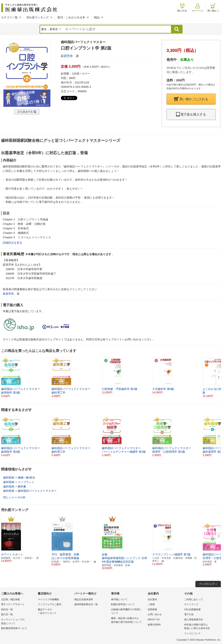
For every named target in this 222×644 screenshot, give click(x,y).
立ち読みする (25, 112)
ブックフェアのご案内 (50, 604)
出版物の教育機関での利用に (128, 612)
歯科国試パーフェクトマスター (37, 491)
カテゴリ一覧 (9, 17)
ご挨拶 (151, 604)
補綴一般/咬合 (26, 478)
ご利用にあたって (194, 599)
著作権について (119, 599)
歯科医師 (9, 478)
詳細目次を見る (12, 243)
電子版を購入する (191, 114)
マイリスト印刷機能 (48, 599)
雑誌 (97, 17)
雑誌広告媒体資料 (84, 599)
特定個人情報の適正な (202, 627)
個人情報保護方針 (194, 619)
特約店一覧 (7, 609)
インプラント (26, 482)
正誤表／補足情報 (10, 599)
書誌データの (55, 612)
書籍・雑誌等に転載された (128, 620)
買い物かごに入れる (191, 99)
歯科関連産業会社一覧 (86, 604)
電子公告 (189, 614)
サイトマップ (191, 604)
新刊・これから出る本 (71, 17)
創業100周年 (154, 625)
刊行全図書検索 (192, 609)
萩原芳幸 (67, 56)
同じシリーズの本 (14, 497)
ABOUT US (154, 619)
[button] (218, 377)
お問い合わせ (155, 614)
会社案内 (152, 599)
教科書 (22, 487)
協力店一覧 (7, 614)
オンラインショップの (18, 622)
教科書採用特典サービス (14, 628)
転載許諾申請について (123, 604)
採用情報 (152, 609)
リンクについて (192, 633)
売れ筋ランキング (38, 17)
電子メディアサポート (13, 604)
